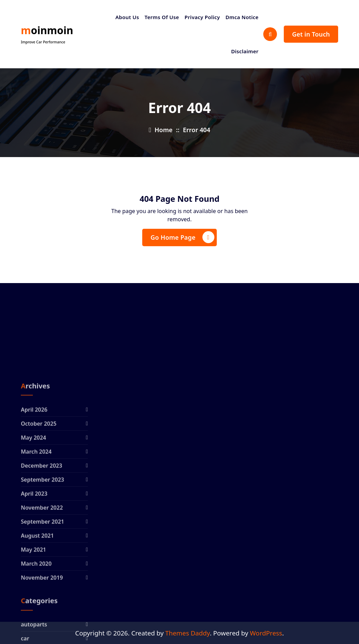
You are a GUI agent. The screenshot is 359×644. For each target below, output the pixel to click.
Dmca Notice (242, 17)
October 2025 (39, 494)
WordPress (266, 633)
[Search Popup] (270, 34)
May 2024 (34, 508)
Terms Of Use (162, 17)
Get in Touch (311, 34)
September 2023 (42, 550)
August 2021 (37, 606)
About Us (127, 17)
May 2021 (34, 620)
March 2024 (36, 522)
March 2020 (36, 634)
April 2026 (34, 480)
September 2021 (42, 592)
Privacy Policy (202, 17)
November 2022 (42, 578)
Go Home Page (182, 237)
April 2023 (34, 564)
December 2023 (42, 536)
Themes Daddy (187, 633)
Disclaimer (245, 51)
